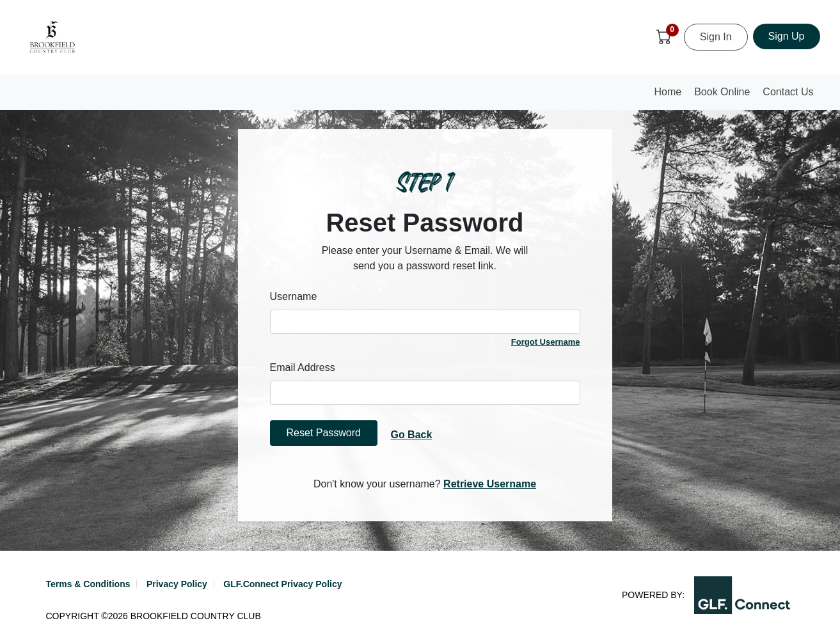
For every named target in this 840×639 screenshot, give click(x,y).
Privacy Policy (177, 584)
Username (294, 296)
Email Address (303, 367)
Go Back (411, 435)
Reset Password (324, 433)
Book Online (722, 92)
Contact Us (788, 92)
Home (671, 96)
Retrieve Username (490, 484)
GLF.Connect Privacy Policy (282, 584)
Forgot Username (546, 342)
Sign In (716, 37)
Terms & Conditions (88, 584)
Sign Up (787, 36)
